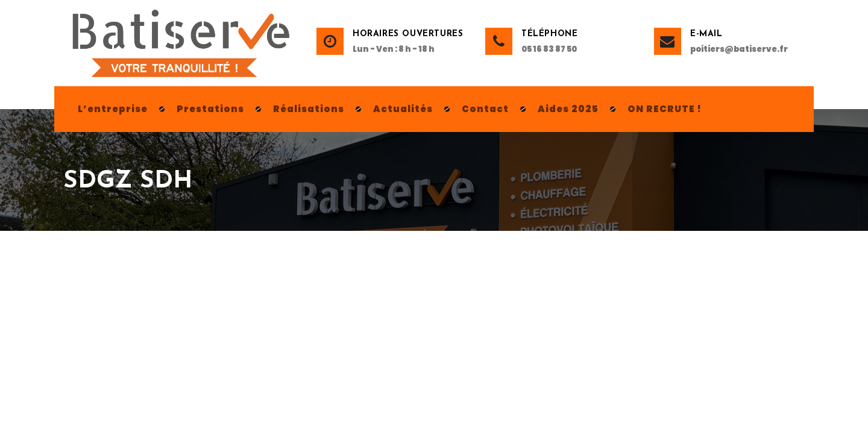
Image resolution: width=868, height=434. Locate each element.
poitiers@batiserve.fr (739, 49)
